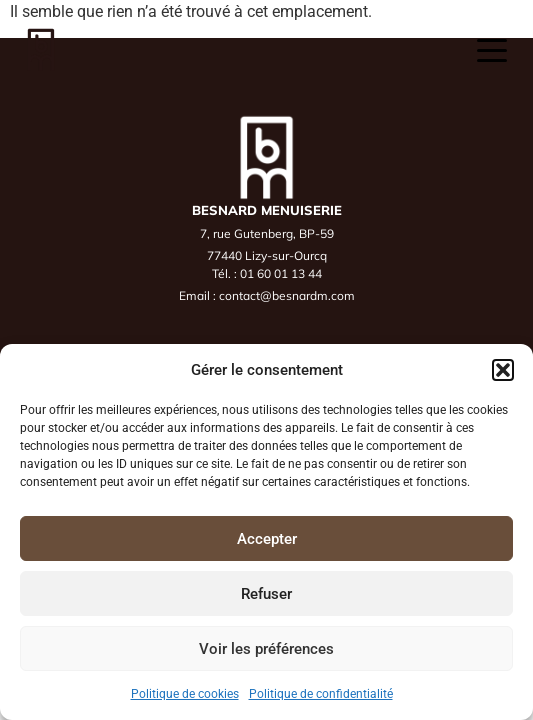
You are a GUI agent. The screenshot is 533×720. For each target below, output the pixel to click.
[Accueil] (40, 50)
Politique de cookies (185, 694)
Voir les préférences (266, 649)
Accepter (267, 539)
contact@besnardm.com (287, 295)
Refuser (266, 594)
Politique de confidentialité (321, 694)
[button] (503, 370)
